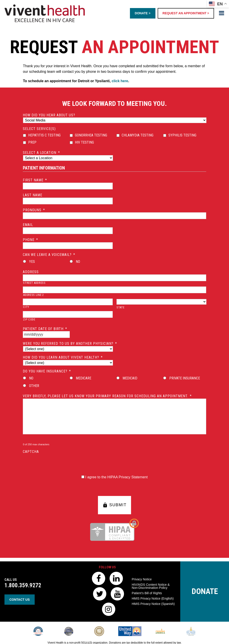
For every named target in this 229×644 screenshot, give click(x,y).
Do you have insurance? (47, 371)
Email (28, 225)
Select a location (41, 153)
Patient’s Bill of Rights (147, 593)
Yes (32, 262)
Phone (30, 240)
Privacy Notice (142, 579)
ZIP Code (29, 319)
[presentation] (57, 463)
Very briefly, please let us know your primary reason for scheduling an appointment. (107, 396)
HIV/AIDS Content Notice (151, 586)
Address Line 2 (33, 295)
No (78, 262)
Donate (143, 13)
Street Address (34, 283)
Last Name (33, 195)
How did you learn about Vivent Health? (63, 357)
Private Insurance (185, 378)
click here (120, 81)
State (120, 307)
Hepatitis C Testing (44, 135)
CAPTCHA (31, 452)
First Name (35, 180)
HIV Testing (84, 142)
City (26, 307)
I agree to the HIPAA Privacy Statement (116, 477)
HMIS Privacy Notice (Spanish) (153, 604)
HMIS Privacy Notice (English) (153, 598)
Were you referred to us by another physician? (70, 344)
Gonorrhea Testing (91, 135)
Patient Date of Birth (45, 329)
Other (34, 386)
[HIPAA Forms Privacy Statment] (83, 477)
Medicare (84, 378)
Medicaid (130, 378)
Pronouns (34, 210)
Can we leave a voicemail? (49, 255)
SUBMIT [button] (114, 505)
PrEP (32, 142)
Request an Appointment (186, 13)
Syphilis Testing (182, 135)
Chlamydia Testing (138, 135)
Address (31, 272)
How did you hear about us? (49, 115)
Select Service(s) (39, 129)
